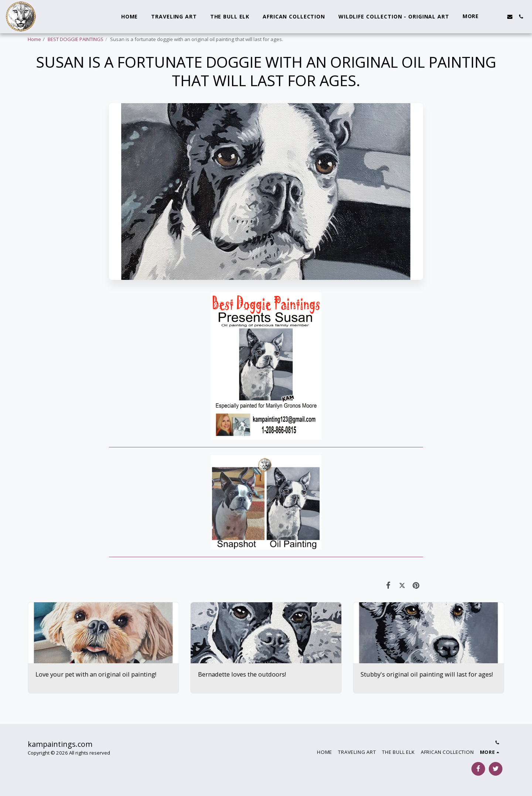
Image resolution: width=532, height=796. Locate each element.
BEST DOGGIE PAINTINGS (76, 39)
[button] (499, 17)
